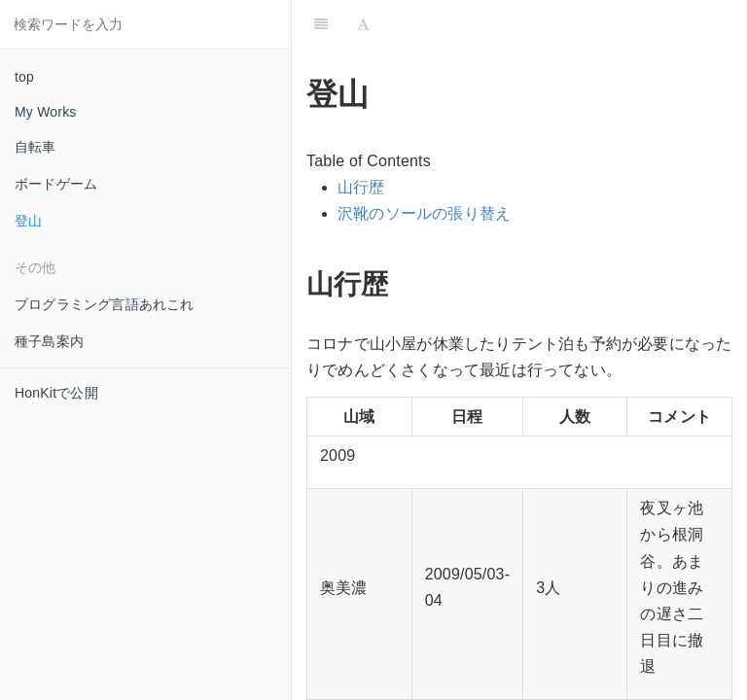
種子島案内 (49, 341)
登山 (28, 221)
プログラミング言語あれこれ (105, 304)
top (24, 77)
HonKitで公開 (56, 393)
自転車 (36, 147)
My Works (46, 112)
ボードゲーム (56, 184)
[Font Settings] (363, 24)
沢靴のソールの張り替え (424, 213)
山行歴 (361, 187)
